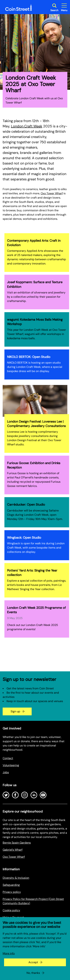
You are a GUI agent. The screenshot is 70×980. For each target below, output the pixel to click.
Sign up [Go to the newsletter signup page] (15, 711)
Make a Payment (13, 917)
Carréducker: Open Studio (26, 505)
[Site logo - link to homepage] (19, 8)
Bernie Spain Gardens (17, 843)
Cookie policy (11, 910)
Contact (8, 758)
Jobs (6, 772)
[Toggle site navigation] (64, 8)
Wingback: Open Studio (24, 538)
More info (9, 959)
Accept (33, 968)
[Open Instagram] (25, 795)
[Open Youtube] (43, 795)
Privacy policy (12, 892)
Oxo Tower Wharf (52, 193)
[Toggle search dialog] (54, 8)
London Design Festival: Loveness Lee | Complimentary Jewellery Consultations (36, 424)
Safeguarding (11, 885)
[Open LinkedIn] (34, 795)
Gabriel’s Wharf (13, 850)
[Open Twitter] (6, 795)
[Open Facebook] (15, 795)
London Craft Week (27, 126)
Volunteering (11, 765)
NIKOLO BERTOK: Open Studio (29, 357)
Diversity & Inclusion (16, 878)
